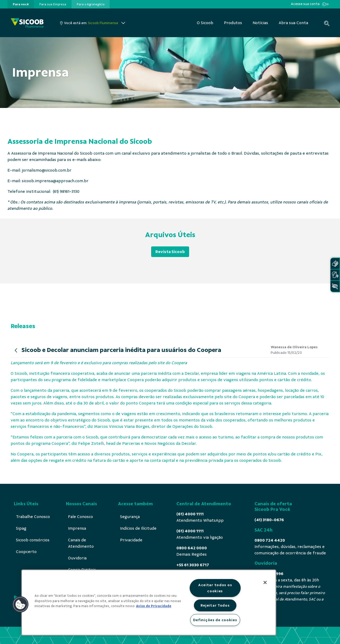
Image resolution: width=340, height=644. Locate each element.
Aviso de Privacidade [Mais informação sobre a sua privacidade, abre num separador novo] (154, 606)
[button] (20, 604)
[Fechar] (265, 582)
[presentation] (21, 4)
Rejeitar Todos (215, 605)
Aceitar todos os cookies (215, 588)
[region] (149, 602)
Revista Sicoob (170, 252)
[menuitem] (21, 4)
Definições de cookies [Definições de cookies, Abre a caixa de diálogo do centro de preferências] (215, 620)
